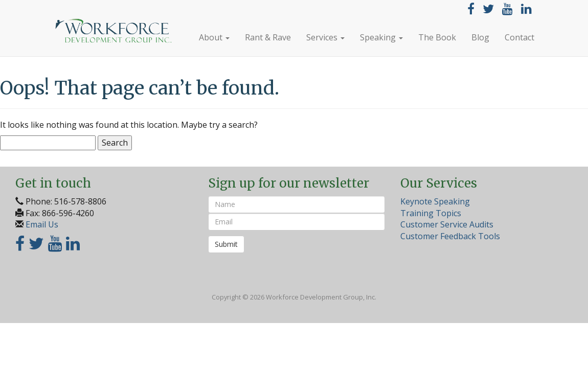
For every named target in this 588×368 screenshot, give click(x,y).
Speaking (381, 37)
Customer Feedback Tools (450, 236)
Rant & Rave (268, 37)
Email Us (42, 224)
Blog (480, 37)
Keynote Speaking (435, 201)
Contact (519, 37)
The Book (437, 37)
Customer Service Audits (447, 224)
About (214, 37)
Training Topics (431, 213)
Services (325, 37)
